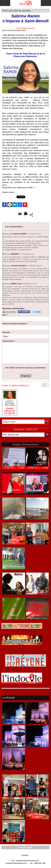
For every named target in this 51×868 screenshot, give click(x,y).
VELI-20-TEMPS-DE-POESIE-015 (37, 816)
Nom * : (5, 315)
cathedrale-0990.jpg (14, 743)
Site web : (6, 332)
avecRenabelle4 (37, 490)
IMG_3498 (14, 515)
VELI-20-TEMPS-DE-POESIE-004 (37, 541)
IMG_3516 (37, 515)
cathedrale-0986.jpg (14, 720)
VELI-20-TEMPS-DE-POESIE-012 (14, 816)
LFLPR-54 (37, 465)
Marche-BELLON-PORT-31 (14, 565)
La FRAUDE (9, 698)
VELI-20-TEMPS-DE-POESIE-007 (14, 793)
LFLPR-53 (14, 465)
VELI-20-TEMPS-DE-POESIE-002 (14, 541)
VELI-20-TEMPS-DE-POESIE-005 (37, 793)
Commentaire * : (9, 341)
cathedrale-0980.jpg (37, 720)
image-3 (14, 615)
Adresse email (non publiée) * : (15, 324)
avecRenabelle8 (14, 490)
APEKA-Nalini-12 (14, 590)
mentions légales (26, 847)
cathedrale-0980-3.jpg (14, 766)
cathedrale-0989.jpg (37, 743)
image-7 (37, 615)
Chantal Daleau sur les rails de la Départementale (10, 411)
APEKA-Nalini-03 (37, 590)
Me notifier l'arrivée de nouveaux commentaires (26, 368)
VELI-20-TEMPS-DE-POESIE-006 (14, 839)
